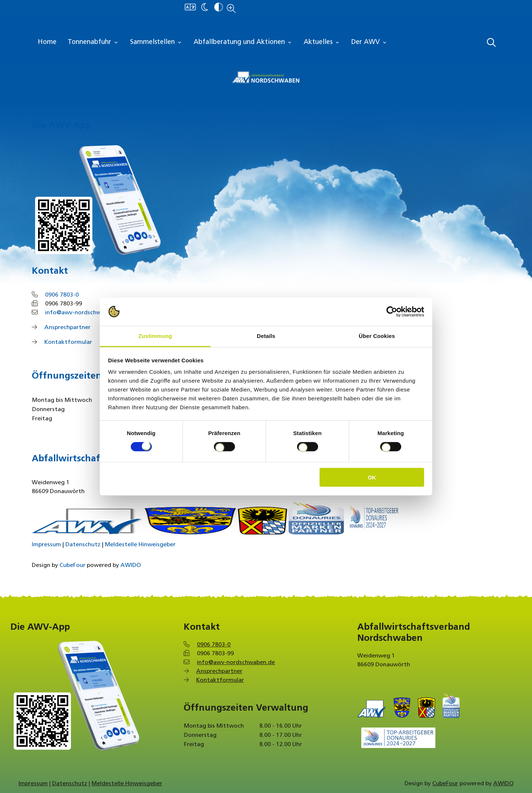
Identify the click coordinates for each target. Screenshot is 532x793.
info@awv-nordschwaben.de (84, 313)
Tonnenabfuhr (93, 42)
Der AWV (369, 42)
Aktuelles (322, 42)
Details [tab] (266, 336)
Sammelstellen (156, 42)
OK (372, 477)
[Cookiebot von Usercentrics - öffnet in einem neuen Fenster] (392, 312)
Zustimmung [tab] (155, 336)
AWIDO (131, 565)
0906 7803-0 (62, 295)
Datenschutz (83, 545)
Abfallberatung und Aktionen (243, 42)
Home (47, 42)
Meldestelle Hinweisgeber (140, 545)
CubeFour (72, 565)
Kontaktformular (68, 342)
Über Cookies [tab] (377, 336)
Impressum (46, 545)
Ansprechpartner (67, 328)
